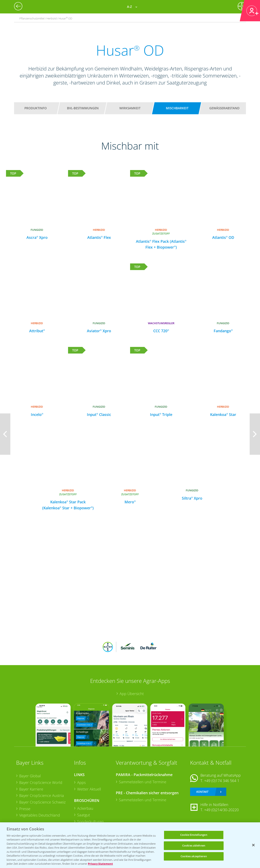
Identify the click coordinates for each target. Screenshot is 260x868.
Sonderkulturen (90, 822)
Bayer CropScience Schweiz (42, 802)
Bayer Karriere (31, 789)
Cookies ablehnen (194, 845)
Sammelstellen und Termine (143, 782)
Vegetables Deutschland (40, 815)
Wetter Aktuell (89, 789)
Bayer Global (30, 776)
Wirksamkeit (130, 108)
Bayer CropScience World (41, 782)
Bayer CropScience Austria (42, 795)
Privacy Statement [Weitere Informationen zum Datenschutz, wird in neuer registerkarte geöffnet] (100, 864)
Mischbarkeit (177, 108)
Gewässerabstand (224, 108)
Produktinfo (36, 108)
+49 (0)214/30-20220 (221, 810)
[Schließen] (253, 845)
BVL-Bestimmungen (83, 108)
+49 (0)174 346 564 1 (222, 781)
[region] (130, 845)
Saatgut (84, 815)
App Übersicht (132, 694)
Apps (81, 782)
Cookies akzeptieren (194, 856)
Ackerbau (85, 808)
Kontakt (202, 792)
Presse (25, 809)
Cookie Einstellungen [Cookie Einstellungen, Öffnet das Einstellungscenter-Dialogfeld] (194, 835)
